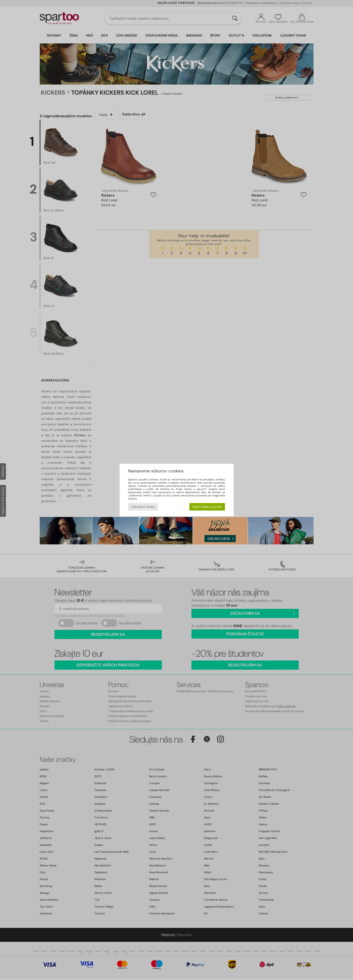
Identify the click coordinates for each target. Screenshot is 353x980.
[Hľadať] (235, 19)
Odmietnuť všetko (143, 507)
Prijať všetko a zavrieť (207, 507)
